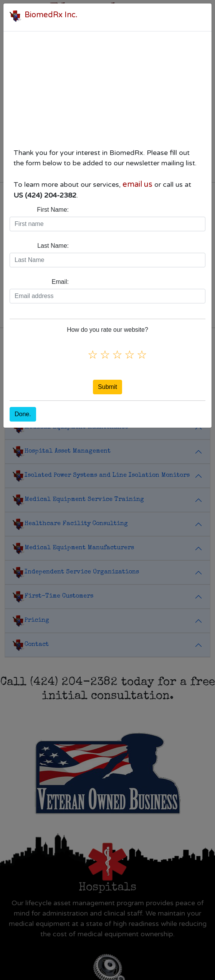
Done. (23, 414)
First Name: (53, 210)
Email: (60, 282)
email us (137, 184)
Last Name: (53, 246)
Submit (107, 387)
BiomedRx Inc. (51, 15)
